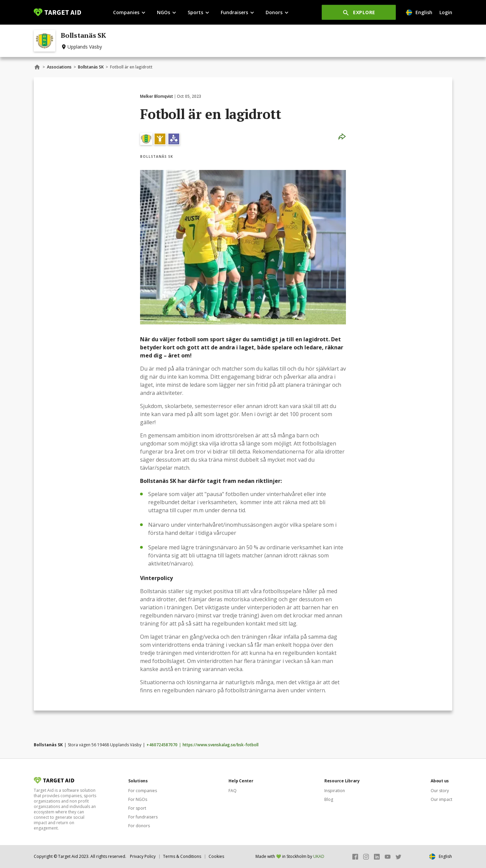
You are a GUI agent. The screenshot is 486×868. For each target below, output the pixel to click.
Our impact (441, 799)
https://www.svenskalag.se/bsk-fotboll (221, 745)
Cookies (216, 856)
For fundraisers (143, 817)
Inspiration (335, 791)
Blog (329, 799)
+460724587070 (162, 745)
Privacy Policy (143, 856)
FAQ (233, 791)
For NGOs (138, 799)
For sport (137, 808)
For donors (139, 826)
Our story (440, 791)
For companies (143, 791)
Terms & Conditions (182, 856)
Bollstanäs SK (91, 67)
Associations (59, 67)
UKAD (319, 856)
